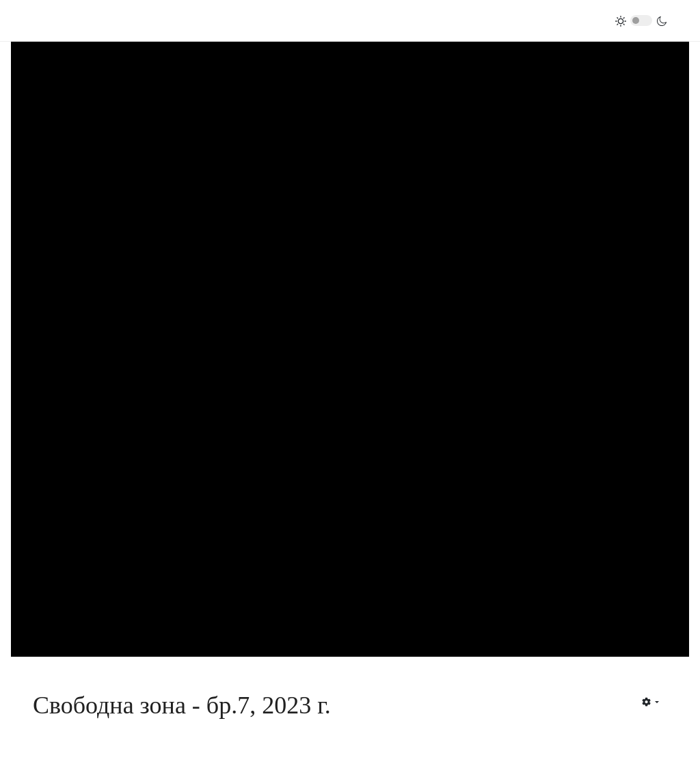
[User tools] (650, 702)
